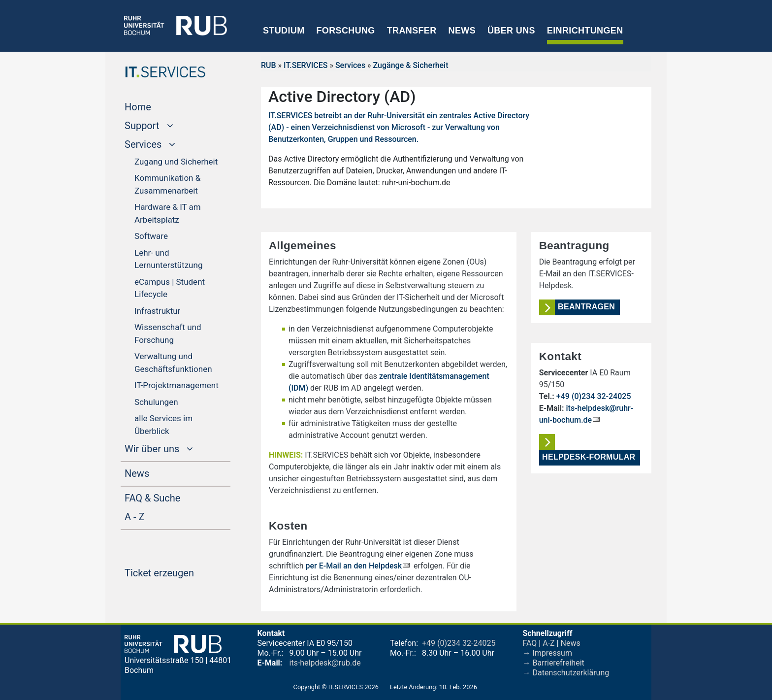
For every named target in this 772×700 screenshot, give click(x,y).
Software (151, 236)
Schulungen (156, 402)
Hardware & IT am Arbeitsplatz (168, 213)
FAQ (530, 643)
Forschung (345, 31)
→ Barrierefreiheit (554, 663)
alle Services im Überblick (163, 425)
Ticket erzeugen (177, 572)
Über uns (511, 31)
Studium (284, 31)
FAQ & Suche (152, 498)
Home (157, 106)
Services (350, 65)
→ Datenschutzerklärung (566, 673)
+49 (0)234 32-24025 (594, 396)
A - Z (153, 516)
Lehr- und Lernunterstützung (168, 259)
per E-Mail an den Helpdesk (354, 566)
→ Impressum (547, 653)
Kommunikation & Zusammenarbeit (167, 184)
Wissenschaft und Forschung (168, 333)
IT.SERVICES (306, 65)
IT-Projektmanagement (177, 385)
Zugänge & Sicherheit (411, 65)
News (462, 31)
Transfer (412, 31)
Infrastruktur (157, 311)
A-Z (548, 643)
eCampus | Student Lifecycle (170, 288)
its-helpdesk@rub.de (325, 663)
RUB (269, 65)
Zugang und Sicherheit (176, 162)
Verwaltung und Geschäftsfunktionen (173, 363)
